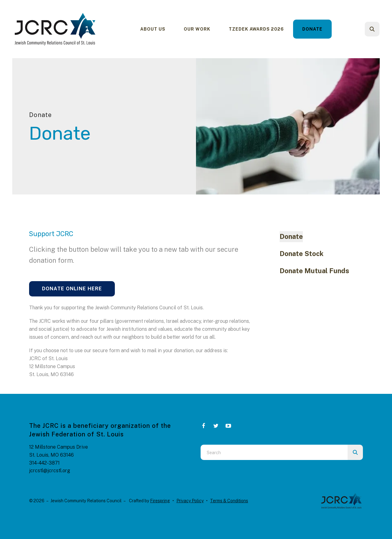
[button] (372, 29)
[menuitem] (153, 29)
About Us (153, 29)
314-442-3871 (44, 463)
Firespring (160, 501)
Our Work (197, 29)
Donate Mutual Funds (314, 271)
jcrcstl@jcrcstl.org (50, 471)
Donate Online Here (72, 289)
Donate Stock (302, 254)
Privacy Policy (190, 501)
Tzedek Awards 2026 (256, 29)
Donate (312, 29)
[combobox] (274, 452)
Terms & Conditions (229, 501)
